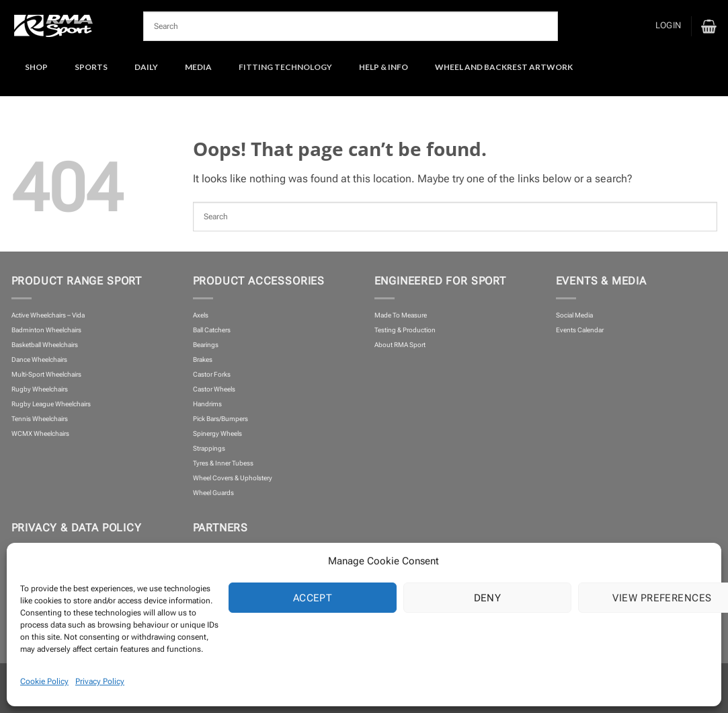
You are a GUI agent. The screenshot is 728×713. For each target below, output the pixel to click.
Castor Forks (212, 374)
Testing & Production (405, 330)
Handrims (207, 404)
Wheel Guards (213, 493)
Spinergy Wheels (217, 434)
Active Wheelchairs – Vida (48, 315)
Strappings (209, 448)
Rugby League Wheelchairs (51, 404)
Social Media (574, 315)
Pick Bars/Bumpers (220, 419)
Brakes (203, 360)
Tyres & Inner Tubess (223, 463)
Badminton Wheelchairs (46, 330)
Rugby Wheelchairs (40, 389)
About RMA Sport (400, 345)
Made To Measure (401, 315)
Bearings (206, 345)
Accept (313, 598)
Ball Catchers (212, 330)
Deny (488, 598)
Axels (201, 315)
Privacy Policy (100, 681)
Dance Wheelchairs (39, 360)
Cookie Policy (44, 681)
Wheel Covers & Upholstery (233, 478)
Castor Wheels (214, 389)
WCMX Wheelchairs (40, 434)
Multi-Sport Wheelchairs (46, 374)
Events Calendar (580, 330)
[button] (668, 26)
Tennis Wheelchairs (40, 419)
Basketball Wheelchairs (45, 345)
